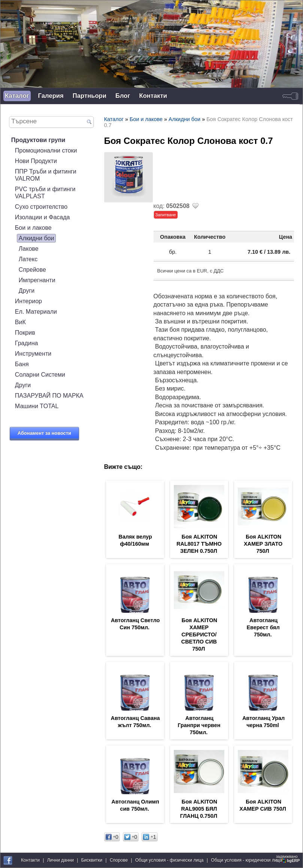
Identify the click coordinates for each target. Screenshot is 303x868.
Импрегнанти (37, 280)
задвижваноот (288, 859)
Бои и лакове (33, 227)
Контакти (153, 96)
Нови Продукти (36, 161)
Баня (22, 364)
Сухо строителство (41, 207)
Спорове (119, 860)
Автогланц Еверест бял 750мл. (263, 627)
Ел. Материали (36, 311)
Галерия (51, 96)
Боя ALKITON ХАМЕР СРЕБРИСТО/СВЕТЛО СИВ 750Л (199, 635)
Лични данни (60, 860)
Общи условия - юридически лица (246, 860)
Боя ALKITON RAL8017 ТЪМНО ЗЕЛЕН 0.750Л (199, 544)
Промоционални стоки (46, 150)
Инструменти (33, 353)
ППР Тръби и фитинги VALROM (46, 175)
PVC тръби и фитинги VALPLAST (45, 192)
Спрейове (32, 269)
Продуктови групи (38, 140)
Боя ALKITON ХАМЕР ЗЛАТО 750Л (263, 544)
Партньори (90, 96)
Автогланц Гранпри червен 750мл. (199, 725)
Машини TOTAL (37, 406)
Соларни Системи (40, 374)
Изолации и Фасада (43, 217)
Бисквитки (92, 860)
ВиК (20, 322)
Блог (123, 96)
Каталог (17, 96)
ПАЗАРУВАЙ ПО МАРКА (49, 395)
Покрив (25, 332)
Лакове (29, 248)
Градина (27, 343)
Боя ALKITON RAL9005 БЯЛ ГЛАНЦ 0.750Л (199, 809)
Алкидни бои (37, 238)
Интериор (28, 301)
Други (27, 290)
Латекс (28, 259)
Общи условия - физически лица (169, 860)
